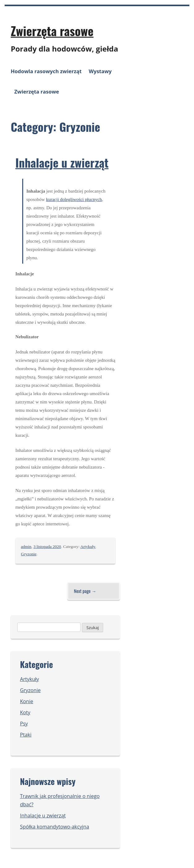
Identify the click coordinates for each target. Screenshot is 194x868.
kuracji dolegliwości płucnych (74, 199)
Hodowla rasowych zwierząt (46, 71)
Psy (24, 724)
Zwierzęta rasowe (52, 31)
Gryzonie (29, 554)
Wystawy (100, 71)
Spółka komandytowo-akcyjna (55, 827)
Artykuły (88, 547)
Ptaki (26, 735)
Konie (27, 701)
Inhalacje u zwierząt (62, 162)
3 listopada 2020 (47, 547)
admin (26, 547)
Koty (25, 712)
